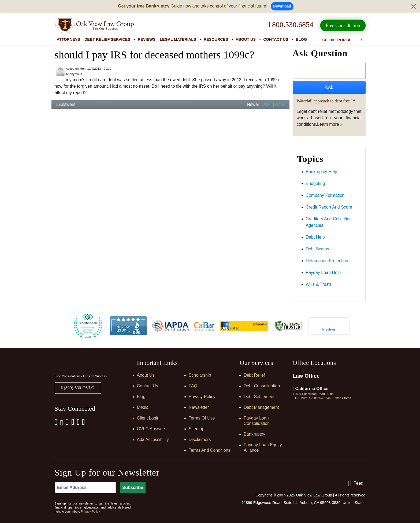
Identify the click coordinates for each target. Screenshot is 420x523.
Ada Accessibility (153, 439)
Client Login (148, 418)
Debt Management (261, 407)
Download (282, 6)
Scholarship (200, 375)
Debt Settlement (259, 397)
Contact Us (276, 39)
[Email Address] (85, 488)
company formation (325, 195)
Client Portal (336, 40)
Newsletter (199, 407)
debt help (315, 237)
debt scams (317, 249)
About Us (246, 39)
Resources (216, 39)
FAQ (193, 386)
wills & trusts (319, 284)
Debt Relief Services (107, 39)
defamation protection (327, 261)
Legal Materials (178, 39)
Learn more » (330, 124)
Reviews (147, 39)
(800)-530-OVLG (79, 388)
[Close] (414, 6)
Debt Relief (254, 375)
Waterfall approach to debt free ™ (326, 101)
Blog (302, 39)
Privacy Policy (202, 397)
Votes (280, 104)
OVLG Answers (152, 429)
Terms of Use (202, 418)
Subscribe (133, 487)
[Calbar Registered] (204, 326)
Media (143, 407)
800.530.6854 (290, 25)
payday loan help (323, 272)
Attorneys (68, 39)
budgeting (315, 183)
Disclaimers (200, 439)
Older (267, 104)
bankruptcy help (321, 172)
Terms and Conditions (210, 450)
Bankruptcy (254, 434)
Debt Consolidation (262, 386)
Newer (253, 104)
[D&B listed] (244, 326)
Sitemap (197, 429)
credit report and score (329, 207)
